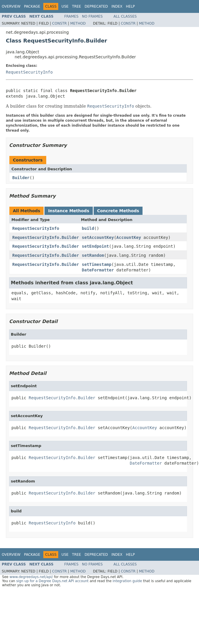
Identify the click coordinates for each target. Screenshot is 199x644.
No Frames (92, 16)
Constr (59, 23)
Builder (21, 178)
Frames (72, 16)
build (88, 228)
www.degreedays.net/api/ (31, 577)
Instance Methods (68, 211)
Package (32, 6)
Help (130, 6)
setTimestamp (97, 264)
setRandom (93, 255)
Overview (11, 6)
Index (117, 6)
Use (65, 6)
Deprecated (96, 6)
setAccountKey (98, 237)
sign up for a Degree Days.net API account (52, 581)
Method (78, 23)
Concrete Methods (118, 211)
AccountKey (129, 237)
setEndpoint (96, 246)
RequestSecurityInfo (29, 72)
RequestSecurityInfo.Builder (46, 237)
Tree (77, 6)
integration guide (127, 581)
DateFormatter (98, 270)
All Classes (125, 16)
